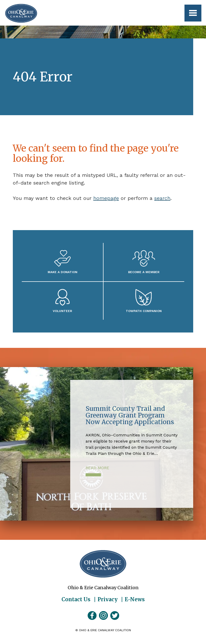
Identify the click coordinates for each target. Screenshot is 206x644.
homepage (106, 198)
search (162, 198)
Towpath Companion (144, 311)
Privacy (108, 599)
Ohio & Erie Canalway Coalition (103, 564)
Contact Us (76, 599)
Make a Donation (63, 272)
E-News (135, 599)
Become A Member (144, 272)
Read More (97, 468)
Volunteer (62, 311)
